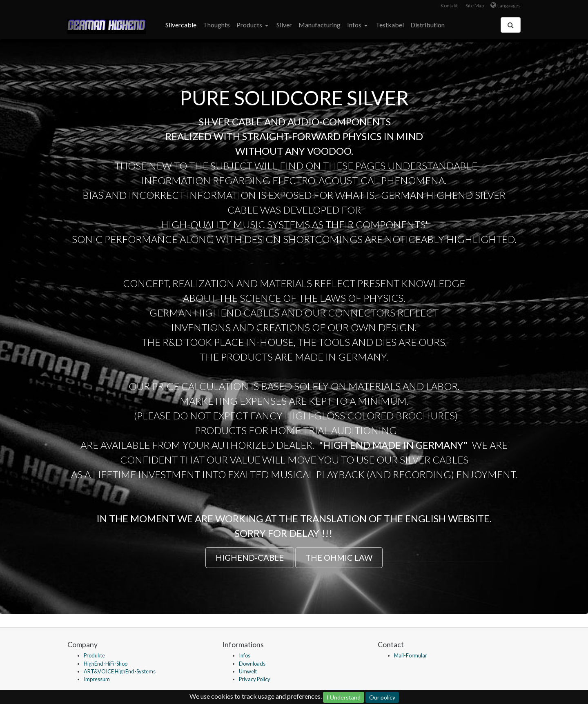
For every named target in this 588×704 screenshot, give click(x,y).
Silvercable (181, 25)
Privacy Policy (255, 679)
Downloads (252, 664)
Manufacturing (320, 25)
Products (250, 25)
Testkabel (390, 25)
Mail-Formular (411, 655)
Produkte (94, 655)
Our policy (382, 697)
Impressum (97, 679)
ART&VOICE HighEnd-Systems (120, 671)
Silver (284, 25)
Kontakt (449, 6)
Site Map (475, 6)
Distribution (428, 25)
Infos (355, 25)
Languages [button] (509, 6)
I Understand (344, 697)
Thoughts (216, 25)
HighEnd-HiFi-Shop (106, 664)
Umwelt (248, 671)
